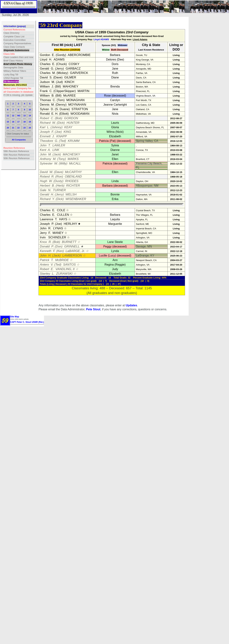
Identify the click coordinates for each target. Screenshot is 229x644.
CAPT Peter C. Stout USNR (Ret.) (27, 322)
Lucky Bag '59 (11, 75)
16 (13, 122)
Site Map (15, 317)
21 (13, 128)
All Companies (19, 140)
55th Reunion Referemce (17, 155)
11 (8, 116)
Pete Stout (93, 309)
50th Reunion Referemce (17, 158)
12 (13, 116)
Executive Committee (15, 40)
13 (24, 116)
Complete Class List (14, 37)
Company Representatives (17, 43)
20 (8, 128)
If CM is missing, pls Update (18, 95)
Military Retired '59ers (15, 71)
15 (8, 122)
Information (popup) (15, 26)
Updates (131, 305)
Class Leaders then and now (18, 57)
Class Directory (11, 33)
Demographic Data (13, 67)
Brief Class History (13, 61)
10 (30, 110)
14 (30, 116)
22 (18, 128)
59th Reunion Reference (16, 151)
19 (30, 122)
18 (24, 122)
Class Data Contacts (14, 47)
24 (30, 128)
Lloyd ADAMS (101, 39)
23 (24, 128)
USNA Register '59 (13, 78)
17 (18, 122)
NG (19, 116)
